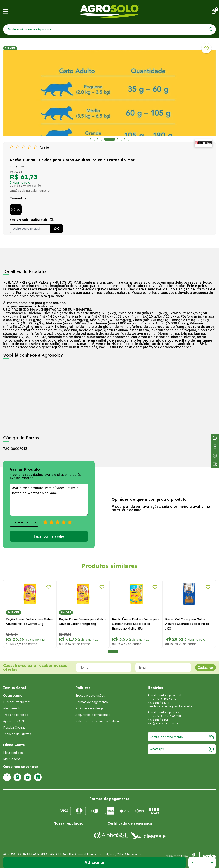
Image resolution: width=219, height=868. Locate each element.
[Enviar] (211, 29)
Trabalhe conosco (16, 715)
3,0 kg (16, 209)
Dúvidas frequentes (17, 702)
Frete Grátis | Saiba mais (29, 220)
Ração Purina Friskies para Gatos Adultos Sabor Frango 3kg (82, 621)
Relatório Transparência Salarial (97, 721)
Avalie (44, 147)
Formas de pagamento (92, 702)
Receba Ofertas (14, 728)
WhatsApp (182, 749)
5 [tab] (126, 139)
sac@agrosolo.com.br (163, 723)
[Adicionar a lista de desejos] (206, 48)
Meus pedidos (13, 753)
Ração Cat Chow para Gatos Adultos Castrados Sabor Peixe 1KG (187, 624)
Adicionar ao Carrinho (95, 862)
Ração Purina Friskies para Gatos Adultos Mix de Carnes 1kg (29, 621)
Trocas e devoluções (90, 696)
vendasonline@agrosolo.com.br (170, 706)
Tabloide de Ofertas (17, 734)
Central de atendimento (182, 737)
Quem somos (13, 696)
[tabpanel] (30, 614)
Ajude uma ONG (15, 721)
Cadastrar (205, 668)
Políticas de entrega (90, 708)
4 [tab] (119, 139)
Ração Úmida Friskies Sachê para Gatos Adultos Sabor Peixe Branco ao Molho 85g (136, 624)
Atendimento (12, 708)
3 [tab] (111, 139)
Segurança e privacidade (93, 715)
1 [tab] (93, 139)
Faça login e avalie (49, 536)
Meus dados (12, 759)
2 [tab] (101, 139)
